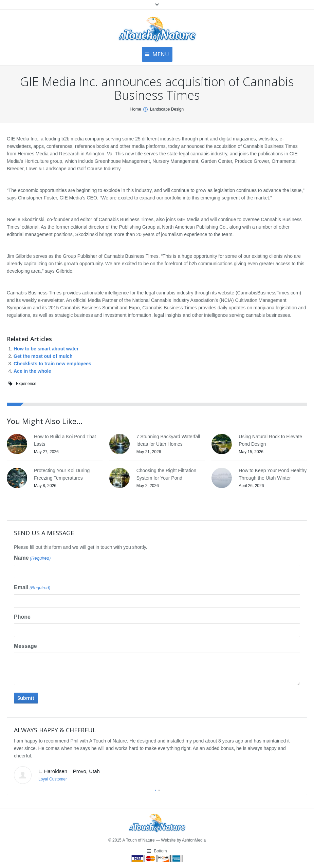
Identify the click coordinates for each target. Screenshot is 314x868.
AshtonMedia (194, 840)
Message (25, 646)
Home (136, 109)
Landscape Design (167, 109)
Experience (26, 384)
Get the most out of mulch (43, 356)
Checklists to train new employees (52, 364)
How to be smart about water (46, 349)
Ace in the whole (32, 371)
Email (32, 588)
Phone (22, 617)
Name (32, 558)
